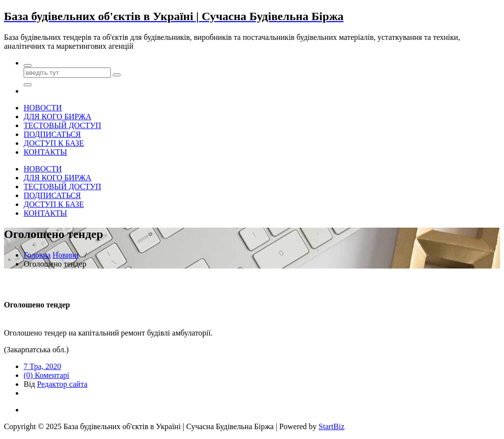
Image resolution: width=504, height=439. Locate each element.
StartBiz (331, 426)
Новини (66, 255)
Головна (37, 255)
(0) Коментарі (47, 375)
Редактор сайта (62, 384)
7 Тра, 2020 (42, 366)
